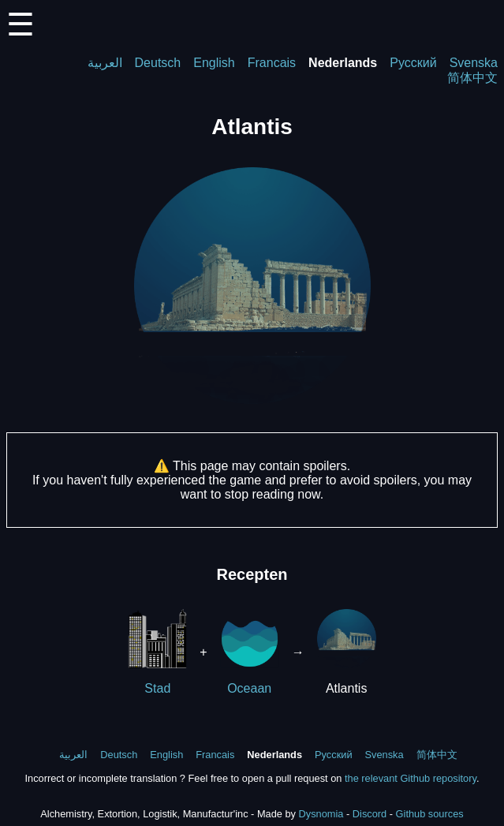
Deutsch (158, 63)
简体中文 (472, 78)
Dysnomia (321, 814)
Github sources (430, 814)
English (214, 63)
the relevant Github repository (411, 778)
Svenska (474, 63)
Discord (370, 814)
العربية (105, 63)
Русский (413, 63)
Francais (272, 63)
